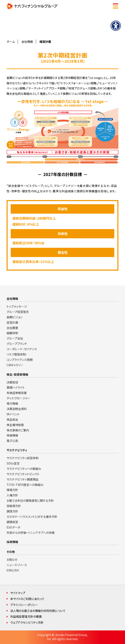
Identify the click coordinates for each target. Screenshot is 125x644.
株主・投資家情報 (17, 374)
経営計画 (12, 322)
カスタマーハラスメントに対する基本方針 (32, 517)
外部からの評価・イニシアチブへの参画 (31, 533)
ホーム (11, 42)
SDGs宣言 (13, 463)
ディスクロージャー (18, 398)
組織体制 (12, 333)
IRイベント (13, 414)
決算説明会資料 (17, 409)
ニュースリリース (17, 565)
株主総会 (12, 419)
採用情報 (12, 542)
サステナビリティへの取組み (24, 469)
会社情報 (27, 42)
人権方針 (12, 495)
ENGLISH (13, 570)
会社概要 (12, 328)
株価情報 (12, 435)
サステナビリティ (17, 450)
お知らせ (12, 559)
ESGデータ (13, 527)
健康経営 (12, 522)
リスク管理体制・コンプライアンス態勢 (20, 357)
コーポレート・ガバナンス (22, 349)
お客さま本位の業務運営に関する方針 (30, 500)
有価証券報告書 (17, 393)
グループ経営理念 (18, 312)
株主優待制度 (15, 425)
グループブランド (17, 344)
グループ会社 (15, 338)
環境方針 (12, 490)
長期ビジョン (15, 317)
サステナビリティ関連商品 (23, 479)
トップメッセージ (17, 306)
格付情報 (12, 403)
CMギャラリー (15, 365)
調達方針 (12, 511)
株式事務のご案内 (18, 430)
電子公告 (12, 441)
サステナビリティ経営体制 (23, 458)
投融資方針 (14, 506)
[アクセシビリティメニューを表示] (116, 26)
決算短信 (12, 382)
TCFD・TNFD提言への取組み (25, 485)
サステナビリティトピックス (23, 474)
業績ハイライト (16, 387)
